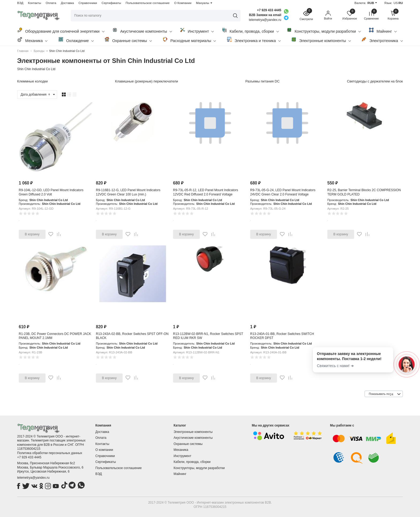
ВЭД (20, 3)
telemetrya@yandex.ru (33, 478)
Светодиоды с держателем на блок (375, 81)
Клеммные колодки (32, 81)
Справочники (88, 3)
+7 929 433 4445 (269, 10)
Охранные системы (128, 40)
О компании (104, 450)
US (396, 3)
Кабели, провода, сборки (250, 30)
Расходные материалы (189, 40)
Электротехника (382, 40)
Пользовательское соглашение (148, 3)
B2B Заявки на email (265, 15)
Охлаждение (76, 40)
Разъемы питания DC (262, 81)
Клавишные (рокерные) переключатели (147, 81)
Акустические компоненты (142, 30)
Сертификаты (111, 3)
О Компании (183, 3)
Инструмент (197, 30)
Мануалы (203, 3)
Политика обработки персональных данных (50, 453)
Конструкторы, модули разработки (324, 30)
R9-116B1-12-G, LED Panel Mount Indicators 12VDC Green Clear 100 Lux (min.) (128, 192)
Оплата (51, 3)
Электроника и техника (254, 40)
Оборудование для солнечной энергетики (61, 30)
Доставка (67, 3)
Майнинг (383, 30)
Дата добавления (36, 95)
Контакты (34, 3)
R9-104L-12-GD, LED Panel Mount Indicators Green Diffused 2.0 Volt (51, 192)
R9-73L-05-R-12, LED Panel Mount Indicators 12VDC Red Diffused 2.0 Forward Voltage (206, 192)
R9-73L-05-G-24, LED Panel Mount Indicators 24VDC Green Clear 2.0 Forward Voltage (283, 192)
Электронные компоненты (321, 40)
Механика (32, 40)
